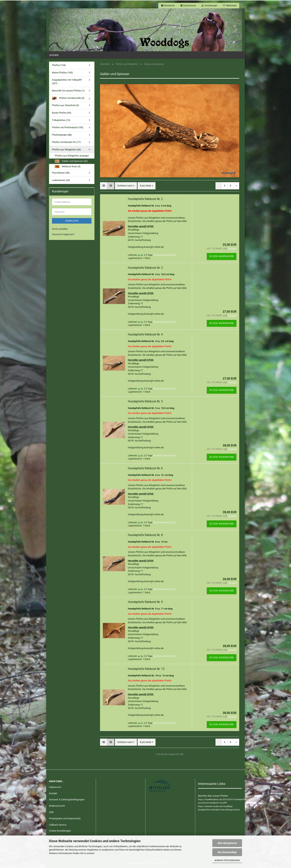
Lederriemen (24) (61, 180)
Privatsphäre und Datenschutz (65, 818)
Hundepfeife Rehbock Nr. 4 (145, 334)
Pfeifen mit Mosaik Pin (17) (66, 142)
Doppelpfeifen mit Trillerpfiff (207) (67, 82)
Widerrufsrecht (57, 806)
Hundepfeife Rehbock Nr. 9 (145, 602)
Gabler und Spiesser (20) (71, 161)
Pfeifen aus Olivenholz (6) (66, 105)
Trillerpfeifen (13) (61, 120)
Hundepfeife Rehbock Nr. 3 (145, 268)
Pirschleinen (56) (61, 173)
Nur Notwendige (227, 852)
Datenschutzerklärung (107, 853)
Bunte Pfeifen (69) (62, 113)
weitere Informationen (227, 860)
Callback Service (58, 825)
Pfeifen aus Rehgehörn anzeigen (72, 156)
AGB (51, 812)
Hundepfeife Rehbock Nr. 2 (145, 199)
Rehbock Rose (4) (68, 167)
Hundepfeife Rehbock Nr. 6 (145, 468)
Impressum (55, 787)
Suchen (54, 55)
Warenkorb (168, 6)
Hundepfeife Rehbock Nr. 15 (146, 669)
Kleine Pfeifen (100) (62, 73)
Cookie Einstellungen (60, 831)
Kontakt (53, 793)
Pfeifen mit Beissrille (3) (68, 98)
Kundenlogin (209, 6)
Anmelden (72, 221)
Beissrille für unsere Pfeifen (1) (68, 91)
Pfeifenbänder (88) (62, 135)
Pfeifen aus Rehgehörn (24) (66, 150)
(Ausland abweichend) (164, 255)
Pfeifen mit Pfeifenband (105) (68, 127)
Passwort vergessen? (63, 234)
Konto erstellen (60, 229)
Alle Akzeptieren (227, 843)
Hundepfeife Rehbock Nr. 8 (145, 535)
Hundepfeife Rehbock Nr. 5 (145, 401)
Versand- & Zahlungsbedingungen (67, 800)
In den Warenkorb (222, 256)
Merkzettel (230, 6)
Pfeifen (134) (59, 65)
